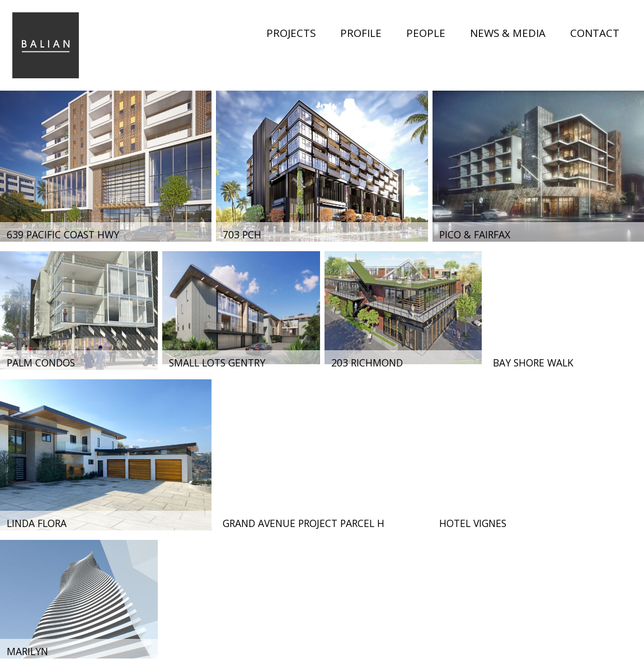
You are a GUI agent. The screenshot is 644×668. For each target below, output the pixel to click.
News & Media (508, 33)
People (426, 33)
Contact (595, 33)
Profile (361, 33)
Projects (291, 33)
